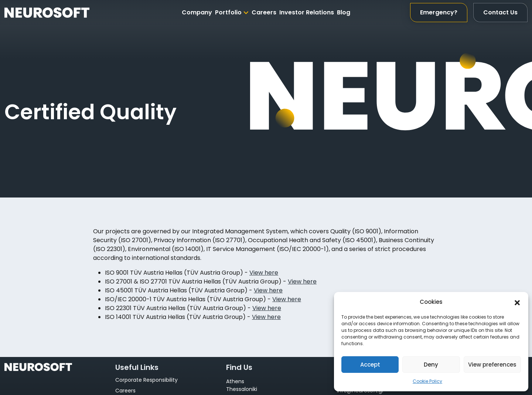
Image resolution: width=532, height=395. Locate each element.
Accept (370, 365)
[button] (517, 302)
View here (264, 273)
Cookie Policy (427, 381)
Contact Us (500, 12)
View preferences (492, 365)
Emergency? (439, 12)
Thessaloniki (242, 389)
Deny (431, 365)
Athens (235, 381)
